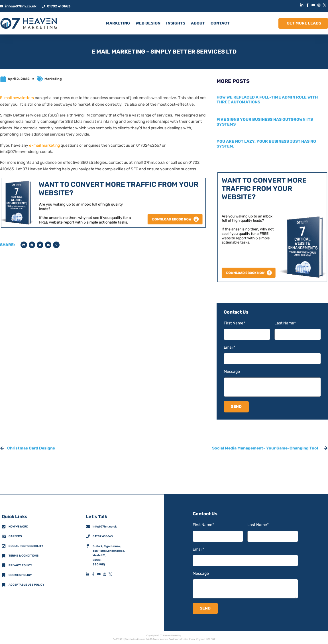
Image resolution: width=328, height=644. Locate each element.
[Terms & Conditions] (4, 556)
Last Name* (285, 323)
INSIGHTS (176, 23)
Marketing (53, 79)
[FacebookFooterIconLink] (94, 574)
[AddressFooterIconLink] (88, 546)
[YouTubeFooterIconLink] (100, 574)
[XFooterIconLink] (111, 574)
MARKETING (118, 23)
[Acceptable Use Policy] (4, 585)
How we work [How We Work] (18, 527)
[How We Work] (4, 527)
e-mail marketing (44, 145)
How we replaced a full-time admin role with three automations (267, 100)
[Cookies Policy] (4, 575)
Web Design (148, 23)
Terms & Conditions (24, 556)
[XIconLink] (325, 5)
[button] (24, 245)
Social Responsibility (26, 546)
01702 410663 (103, 536)
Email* (229, 347)
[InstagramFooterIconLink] (106, 574)
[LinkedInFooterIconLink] (89, 574)
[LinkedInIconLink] (302, 5)
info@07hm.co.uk (149, 162)
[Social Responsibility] (4, 546)
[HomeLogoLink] (28, 23)
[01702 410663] (88, 536)
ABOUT (198, 23)
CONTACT (220, 23)
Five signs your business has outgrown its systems (265, 122)
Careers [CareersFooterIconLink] (15, 536)
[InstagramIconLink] (319, 5)
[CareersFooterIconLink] (4, 536)
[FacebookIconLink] (308, 5)
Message (232, 372)
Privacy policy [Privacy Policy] (20, 565)
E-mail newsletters (17, 98)
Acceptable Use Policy (27, 585)
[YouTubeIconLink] (314, 5)
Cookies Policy (20, 575)
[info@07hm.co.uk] (88, 527)
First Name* (234, 323)
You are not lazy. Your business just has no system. (266, 144)
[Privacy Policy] (4, 565)
